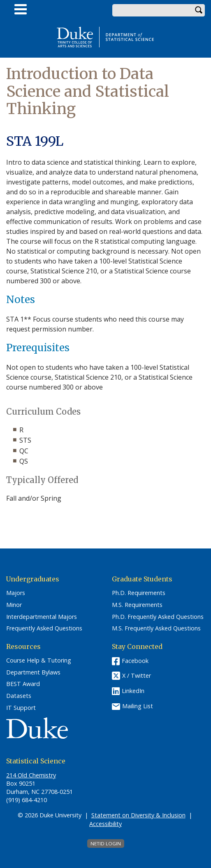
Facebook (135, 661)
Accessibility (105, 824)
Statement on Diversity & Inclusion (138, 815)
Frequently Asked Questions (44, 628)
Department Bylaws (33, 672)
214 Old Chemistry (31, 775)
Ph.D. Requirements (139, 593)
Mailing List (138, 706)
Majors (16, 593)
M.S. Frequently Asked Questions (156, 628)
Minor (14, 605)
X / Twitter (137, 675)
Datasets (19, 696)
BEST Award (23, 684)
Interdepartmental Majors (42, 617)
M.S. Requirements (137, 605)
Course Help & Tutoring (39, 660)
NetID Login (106, 843)
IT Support (21, 708)
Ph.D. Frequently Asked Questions (158, 617)
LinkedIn (133, 691)
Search (199, 10)
